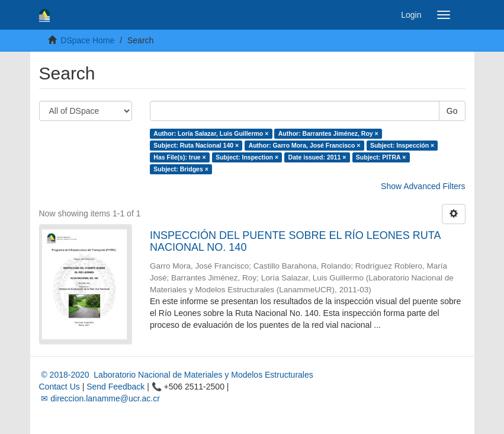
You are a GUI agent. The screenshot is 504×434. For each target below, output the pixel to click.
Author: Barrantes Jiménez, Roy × (328, 133)
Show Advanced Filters (423, 186)
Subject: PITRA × (381, 157)
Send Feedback (115, 387)
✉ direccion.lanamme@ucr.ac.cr (99, 398)
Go (452, 111)
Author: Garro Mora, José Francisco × (305, 145)
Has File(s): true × (179, 157)
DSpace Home (87, 40)
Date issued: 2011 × (317, 157)
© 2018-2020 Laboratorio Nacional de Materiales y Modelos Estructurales (176, 375)
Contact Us (60, 387)
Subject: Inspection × (247, 157)
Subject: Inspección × (402, 145)
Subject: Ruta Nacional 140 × (196, 145)
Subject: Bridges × (181, 169)
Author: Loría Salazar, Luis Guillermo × (211, 133)
